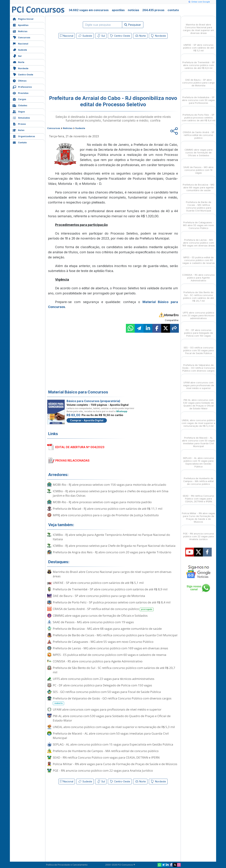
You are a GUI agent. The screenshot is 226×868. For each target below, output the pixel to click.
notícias (133, 10)
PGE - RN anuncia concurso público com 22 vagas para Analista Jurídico (103, 770)
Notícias (20, 31)
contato (173, 10)
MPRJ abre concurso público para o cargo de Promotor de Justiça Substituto (106, 515)
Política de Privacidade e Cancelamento (67, 865)
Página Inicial (23, 19)
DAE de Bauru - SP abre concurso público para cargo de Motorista (99, 596)
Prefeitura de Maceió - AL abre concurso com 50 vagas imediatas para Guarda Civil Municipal (111, 736)
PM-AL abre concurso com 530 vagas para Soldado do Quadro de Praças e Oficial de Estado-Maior (112, 718)
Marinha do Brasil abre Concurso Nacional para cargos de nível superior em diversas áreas (112, 574)
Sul (17, 56)
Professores (22, 87)
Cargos (19, 99)
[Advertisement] (84, 66)
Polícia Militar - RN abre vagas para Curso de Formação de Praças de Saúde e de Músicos (115, 764)
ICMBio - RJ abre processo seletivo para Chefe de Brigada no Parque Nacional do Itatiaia (114, 546)
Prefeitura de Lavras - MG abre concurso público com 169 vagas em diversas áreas (110, 648)
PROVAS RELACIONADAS (72, 460)
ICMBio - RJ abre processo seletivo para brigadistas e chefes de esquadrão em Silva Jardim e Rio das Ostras (111, 493)
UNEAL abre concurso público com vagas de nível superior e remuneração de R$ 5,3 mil (114, 727)
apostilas (118, 10)
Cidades (20, 105)
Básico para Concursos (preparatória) (93, 401)
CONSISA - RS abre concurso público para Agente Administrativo (98, 661)
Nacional (20, 43)
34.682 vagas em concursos (89, 10)
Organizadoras (24, 136)
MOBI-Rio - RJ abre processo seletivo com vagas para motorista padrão (102, 502)
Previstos (20, 93)
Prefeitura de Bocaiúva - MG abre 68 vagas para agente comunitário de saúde (107, 629)
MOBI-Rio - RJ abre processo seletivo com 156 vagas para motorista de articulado (109, 485)
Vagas (19, 111)
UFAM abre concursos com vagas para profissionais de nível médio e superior (107, 709)
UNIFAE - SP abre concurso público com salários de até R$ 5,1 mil (98, 583)
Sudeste (20, 50)
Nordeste (20, 68)
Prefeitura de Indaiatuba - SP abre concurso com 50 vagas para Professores (198, 97)
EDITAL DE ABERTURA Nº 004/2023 (80, 447)
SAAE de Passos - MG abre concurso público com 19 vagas (93, 622)
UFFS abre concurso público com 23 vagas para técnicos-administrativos (104, 679)
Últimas (20, 80)
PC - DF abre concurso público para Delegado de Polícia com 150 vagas (102, 685)
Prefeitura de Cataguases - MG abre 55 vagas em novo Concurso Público (103, 642)
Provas (19, 124)
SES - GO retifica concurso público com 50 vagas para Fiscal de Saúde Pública (107, 692)
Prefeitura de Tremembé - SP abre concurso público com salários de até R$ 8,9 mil (110, 589)
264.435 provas (153, 10)
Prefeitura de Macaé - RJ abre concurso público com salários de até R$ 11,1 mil (108, 509)
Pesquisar (133, 25)
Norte (18, 62)
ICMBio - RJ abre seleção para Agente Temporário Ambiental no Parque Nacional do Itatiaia (111, 537)
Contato (20, 142)
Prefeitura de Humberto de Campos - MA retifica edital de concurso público (106, 751)
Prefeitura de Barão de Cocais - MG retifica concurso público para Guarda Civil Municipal (115, 635)
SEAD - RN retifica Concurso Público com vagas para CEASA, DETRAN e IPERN (106, 757)
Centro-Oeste (23, 74)
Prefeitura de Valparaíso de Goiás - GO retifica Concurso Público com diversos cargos (112, 701)
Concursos (21, 37)
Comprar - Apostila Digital (87, 420)
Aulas (18, 130)
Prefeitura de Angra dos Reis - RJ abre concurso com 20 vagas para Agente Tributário (112, 552)
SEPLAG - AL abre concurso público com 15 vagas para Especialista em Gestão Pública (113, 744)
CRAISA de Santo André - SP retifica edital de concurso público (103, 609)
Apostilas (20, 25)
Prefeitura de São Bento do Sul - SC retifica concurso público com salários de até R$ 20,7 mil (114, 670)
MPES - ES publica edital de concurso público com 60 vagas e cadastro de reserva (110, 655)
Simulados (21, 117)
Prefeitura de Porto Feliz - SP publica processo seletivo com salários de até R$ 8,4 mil (112, 602)
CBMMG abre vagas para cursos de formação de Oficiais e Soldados (100, 616)
